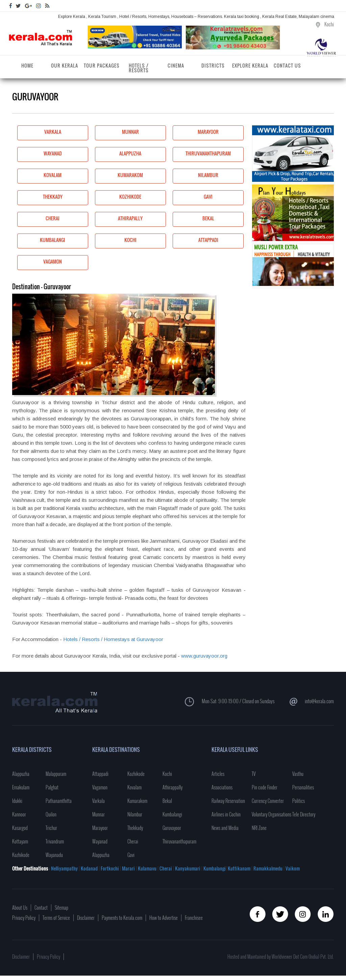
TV (254, 774)
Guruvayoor (172, 828)
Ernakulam (21, 787)
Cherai (39, 219)
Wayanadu (54, 855)
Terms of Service (56, 918)
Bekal (193, 219)
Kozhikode (118, 198)
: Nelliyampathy (63, 868)
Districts (213, 65)
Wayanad (40, 155)
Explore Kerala (250, 65)
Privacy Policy (24, 918)
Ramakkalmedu (268, 868)
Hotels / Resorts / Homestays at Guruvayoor (113, 639)
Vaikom (293, 868)
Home (27, 65)
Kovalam (40, 176)
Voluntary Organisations (271, 814)
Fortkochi (110, 868)
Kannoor (19, 814)
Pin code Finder (265, 787)
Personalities (303, 787)
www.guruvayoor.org (204, 656)
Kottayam (20, 841)
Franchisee (194, 918)
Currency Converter (268, 801)
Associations (222, 787)
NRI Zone (259, 828)
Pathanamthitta (59, 801)
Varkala (39, 133)
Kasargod (20, 828)
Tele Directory (304, 814)
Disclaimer (86, 918)
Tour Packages (102, 65)
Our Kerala (65, 65)
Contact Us (287, 65)
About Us (20, 908)
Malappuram (56, 774)
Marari (128, 868)
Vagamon (40, 263)
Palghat (52, 787)
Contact (41, 908)
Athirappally (172, 787)
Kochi (116, 241)
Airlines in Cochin (226, 814)
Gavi (193, 198)
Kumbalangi (41, 241)
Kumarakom (119, 176)
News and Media (225, 828)
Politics (299, 801)
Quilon (51, 814)
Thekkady (40, 198)
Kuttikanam (239, 868)
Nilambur (195, 176)
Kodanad (90, 868)
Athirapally (119, 219)
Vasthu (298, 774)
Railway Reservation (228, 801)
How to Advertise (164, 918)
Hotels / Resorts (139, 68)
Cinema (176, 65)
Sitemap (61, 908)
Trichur (51, 828)
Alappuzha (118, 155)
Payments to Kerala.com (122, 918)
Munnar (117, 133)
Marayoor (196, 133)
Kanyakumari (188, 868)
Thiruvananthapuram (202, 155)
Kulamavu (148, 868)
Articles (218, 774)
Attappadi (195, 241)
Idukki (17, 801)
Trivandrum (55, 841)
